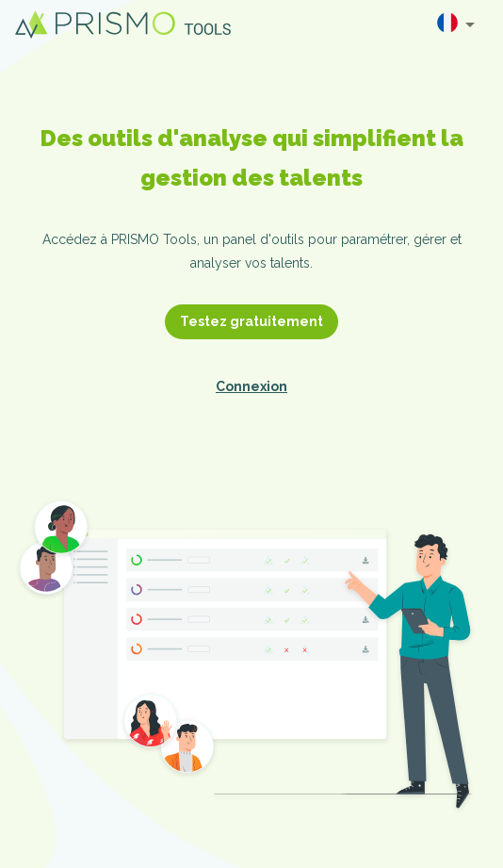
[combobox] (456, 25)
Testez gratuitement (251, 322)
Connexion (251, 387)
